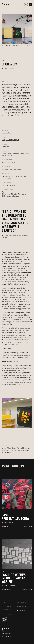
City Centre (28, 527)
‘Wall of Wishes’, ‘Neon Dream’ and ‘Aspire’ (15, 578)
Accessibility (7, 609)
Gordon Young (9, 585)
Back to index (17, 469)
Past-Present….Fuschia (15, 517)
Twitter (21, 610)
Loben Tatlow (9, 68)
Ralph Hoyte (9, 522)
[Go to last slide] (9, 439)
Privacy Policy (7, 606)
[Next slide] (25, 439)
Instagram (22, 607)
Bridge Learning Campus (10, 140)
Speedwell (28, 590)
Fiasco (9, 637)
